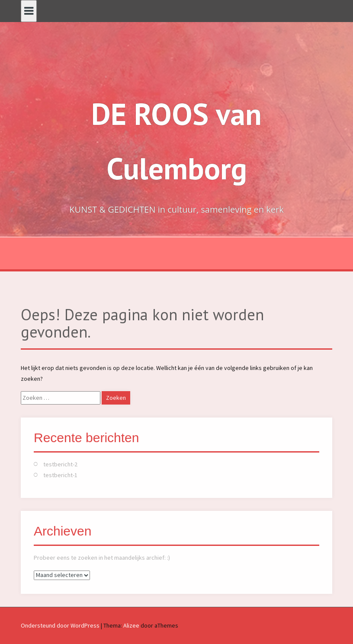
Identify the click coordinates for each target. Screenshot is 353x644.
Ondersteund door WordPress (60, 625)
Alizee (131, 625)
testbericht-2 (60, 464)
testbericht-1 (60, 475)
